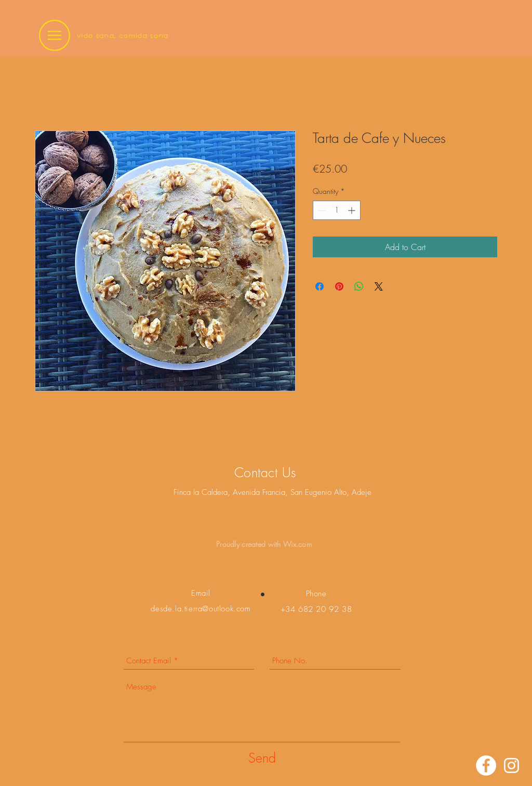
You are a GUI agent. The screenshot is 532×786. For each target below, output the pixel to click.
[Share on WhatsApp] (359, 286)
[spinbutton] (337, 210)
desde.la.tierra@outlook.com (201, 609)
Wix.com (297, 544)
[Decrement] (321, 210)
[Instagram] (511, 765)
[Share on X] (379, 286)
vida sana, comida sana (123, 36)
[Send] (262, 758)
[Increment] (353, 210)
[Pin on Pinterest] (339, 286)
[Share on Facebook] (320, 286)
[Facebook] (486, 765)
